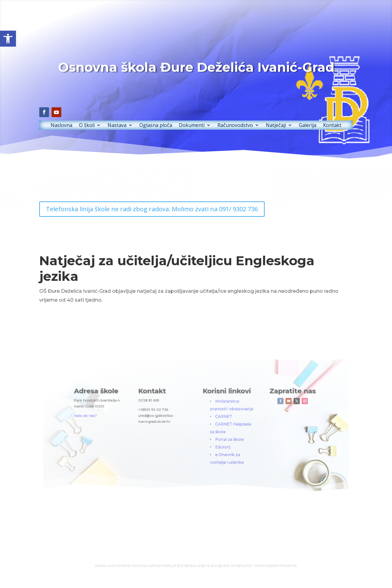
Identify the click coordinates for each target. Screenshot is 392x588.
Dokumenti (192, 118)
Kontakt (310, 118)
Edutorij (214, 441)
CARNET (215, 420)
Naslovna (84, 118)
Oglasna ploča (162, 118)
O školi (105, 118)
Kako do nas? (122, 420)
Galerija (289, 118)
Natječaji (263, 118)
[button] (8, 39)
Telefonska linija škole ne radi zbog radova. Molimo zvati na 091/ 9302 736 (159, 209)
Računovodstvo (229, 118)
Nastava (130, 118)
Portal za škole (219, 436)
